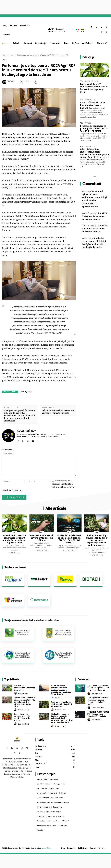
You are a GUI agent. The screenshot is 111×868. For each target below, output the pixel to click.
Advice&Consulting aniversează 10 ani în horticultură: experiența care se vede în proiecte (94, 153)
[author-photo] (16, 693)
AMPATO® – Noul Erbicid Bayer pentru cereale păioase (93, 105)
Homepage (6, 55)
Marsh (58, 698)
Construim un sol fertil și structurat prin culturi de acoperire (61, 704)
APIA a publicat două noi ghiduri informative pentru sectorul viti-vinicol (98, 701)
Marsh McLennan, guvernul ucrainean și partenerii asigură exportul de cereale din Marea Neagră (61, 690)
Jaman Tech (46, 848)
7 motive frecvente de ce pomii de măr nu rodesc (94, 216)
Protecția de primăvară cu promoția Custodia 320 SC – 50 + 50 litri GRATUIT (94, 128)
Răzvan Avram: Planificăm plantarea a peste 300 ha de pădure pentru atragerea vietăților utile (25, 702)
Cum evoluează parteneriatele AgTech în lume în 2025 (24, 688)
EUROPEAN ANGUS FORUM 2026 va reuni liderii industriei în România (98, 714)
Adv (14, 55)
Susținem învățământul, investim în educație (31, 620)
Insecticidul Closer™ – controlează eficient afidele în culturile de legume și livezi (94, 88)
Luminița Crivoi (23, 710)
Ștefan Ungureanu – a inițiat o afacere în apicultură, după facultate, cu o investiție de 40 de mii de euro (62, 718)
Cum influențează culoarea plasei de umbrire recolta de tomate (22, 717)
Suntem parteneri (15, 567)
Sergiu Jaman (23, 694)
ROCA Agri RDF (11, 82)
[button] (102, 43)
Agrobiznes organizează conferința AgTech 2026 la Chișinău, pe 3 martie (98, 688)
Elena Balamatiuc (98, 708)
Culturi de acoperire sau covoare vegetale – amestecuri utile (58, 412)
